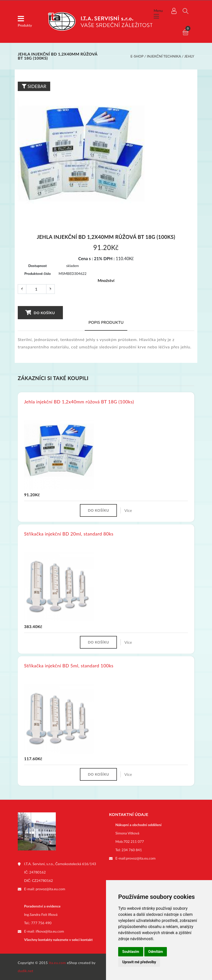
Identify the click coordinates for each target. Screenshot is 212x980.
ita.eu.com (57, 963)
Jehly (189, 56)
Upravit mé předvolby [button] (139, 962)
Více (128, 510)
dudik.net (25, 971)
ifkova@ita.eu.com (50, 931)
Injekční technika (164, 56)
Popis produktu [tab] (106, 322)
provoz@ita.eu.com (50, 889)
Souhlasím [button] (131, 952)
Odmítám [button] (156, 952)
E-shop (137, 56)
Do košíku (40, 313)
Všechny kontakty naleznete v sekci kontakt (58, 940)
